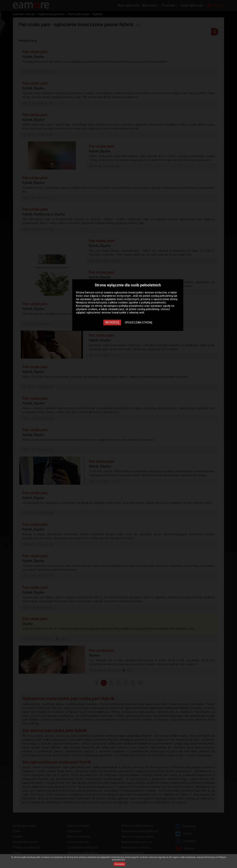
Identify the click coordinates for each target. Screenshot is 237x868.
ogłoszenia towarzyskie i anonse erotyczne (140, 292)
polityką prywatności (153, 302)
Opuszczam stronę (139, 323)
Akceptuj (119, 864)
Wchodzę (112, 322)
